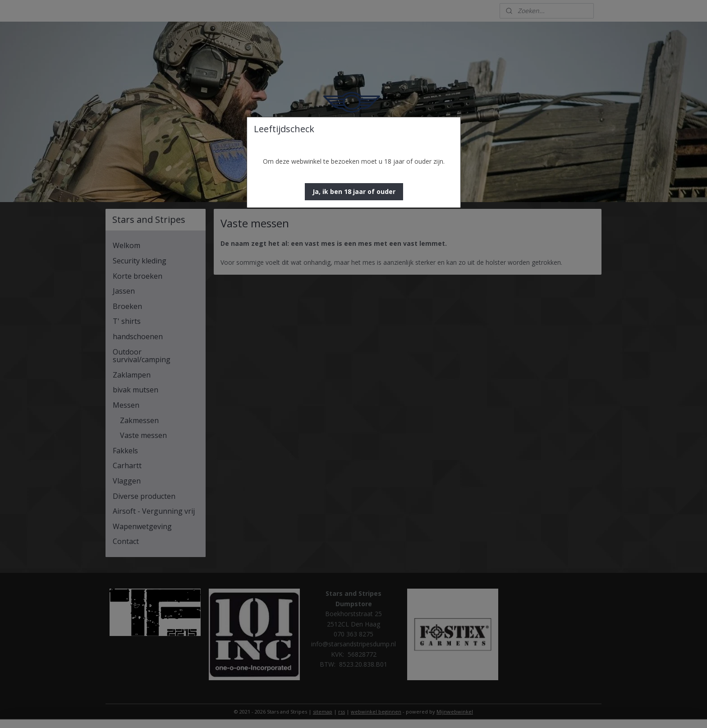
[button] (354, 192)
